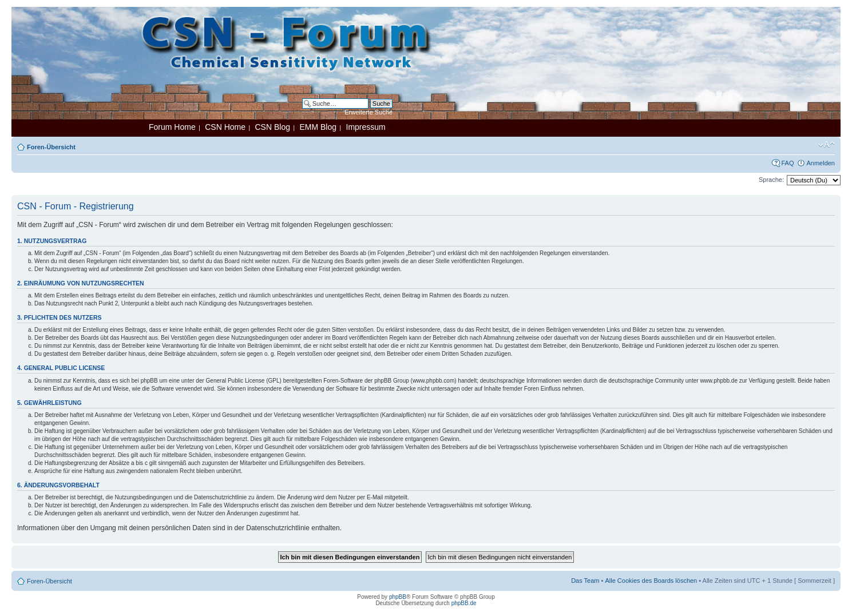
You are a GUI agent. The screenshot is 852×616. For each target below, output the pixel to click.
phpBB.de (464, 603)
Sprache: (771, 180)
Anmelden (821, 163)
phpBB (398, 597)
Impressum (366, 127)
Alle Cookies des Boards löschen (651, 581)
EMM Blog (318, 127)
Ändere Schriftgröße (827, 145)
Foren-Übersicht (51, 147)
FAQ (787, 163)
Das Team (585, 581)
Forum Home (172, 127)
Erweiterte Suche (368, 112)
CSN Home (225, 127)
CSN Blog (272, 127)
